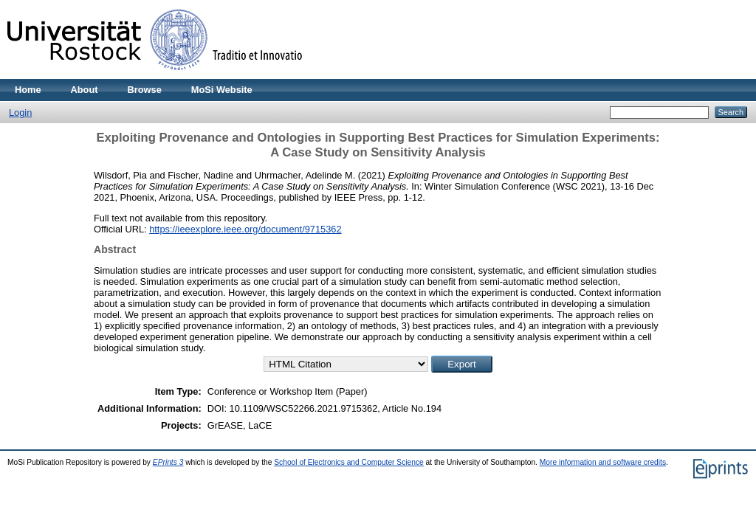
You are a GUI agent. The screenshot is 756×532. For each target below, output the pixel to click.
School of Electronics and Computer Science (349, 462)
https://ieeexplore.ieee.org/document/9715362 (245, 229)
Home (28, 90)
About (85, 90)
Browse (145, 90)
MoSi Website (222, 90)
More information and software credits (603, 462)
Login (20, 113)
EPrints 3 (168, 462)
